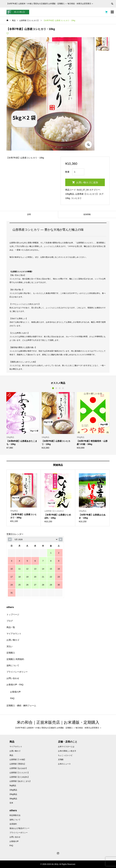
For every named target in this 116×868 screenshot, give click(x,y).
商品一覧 (11, 627)
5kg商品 (13, 786)
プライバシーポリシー (17, 672)
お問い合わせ (13, 678)
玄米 (11, 803)
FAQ (12, 698)
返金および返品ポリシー (19, 828)
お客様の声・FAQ (15, 685)
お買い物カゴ (13, 640)
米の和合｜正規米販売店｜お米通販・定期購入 (58, 722)
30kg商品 (13, 799)
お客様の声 (15, 692)
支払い (10, 646)
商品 (11, 755)
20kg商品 (13, 794)
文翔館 (61, 760)
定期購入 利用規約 (15, 659)
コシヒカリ (76, 198)
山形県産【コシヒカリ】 (87, 194)
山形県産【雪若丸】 (18, 764)
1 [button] (53, 388)
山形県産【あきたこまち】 (20, 781)
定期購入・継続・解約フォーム (21, 706)
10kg (68, 198)
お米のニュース (64, 764)
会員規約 (13, 824)
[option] (23, 420)
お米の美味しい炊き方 (67, 751)
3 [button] (60, 388)
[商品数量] (78, 172)
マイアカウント (14, 634)
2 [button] (56, 388)
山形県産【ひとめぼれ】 (19, 777)
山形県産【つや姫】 (18, 760)
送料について (13, 665)
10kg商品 (70, 194)
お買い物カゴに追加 (87, 182)
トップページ (13, 614)
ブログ (10, 621)
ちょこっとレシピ (65, 755)
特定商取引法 (15, 815)
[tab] (29, 214)
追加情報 (87, 214)
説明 (29, 214)
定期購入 (11, 653)
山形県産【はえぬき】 (19, 768)
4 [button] (63, 388)
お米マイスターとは (66, 747)
